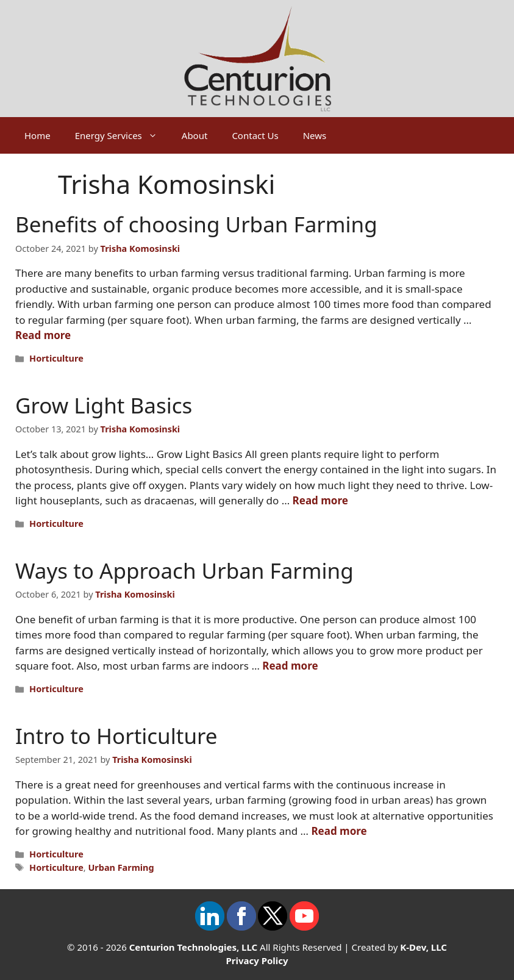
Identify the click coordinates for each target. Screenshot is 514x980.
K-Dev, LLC (423, 947)
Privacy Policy (257, 960)
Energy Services (122, 135)
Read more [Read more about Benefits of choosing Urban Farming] (43, 335)
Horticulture (56, 358)
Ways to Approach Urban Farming (184, 570)
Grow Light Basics (104, 405)
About (195, 135)
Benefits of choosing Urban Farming (196, 224)
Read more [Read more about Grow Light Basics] (320, 500)
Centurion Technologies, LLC (194, 947)
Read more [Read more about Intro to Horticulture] (339, 831)
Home (37, 135)
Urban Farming (121, 867)
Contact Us (255, 135)
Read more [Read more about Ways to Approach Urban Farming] (290, 666)
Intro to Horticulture (116, 736)
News (315, 135)
